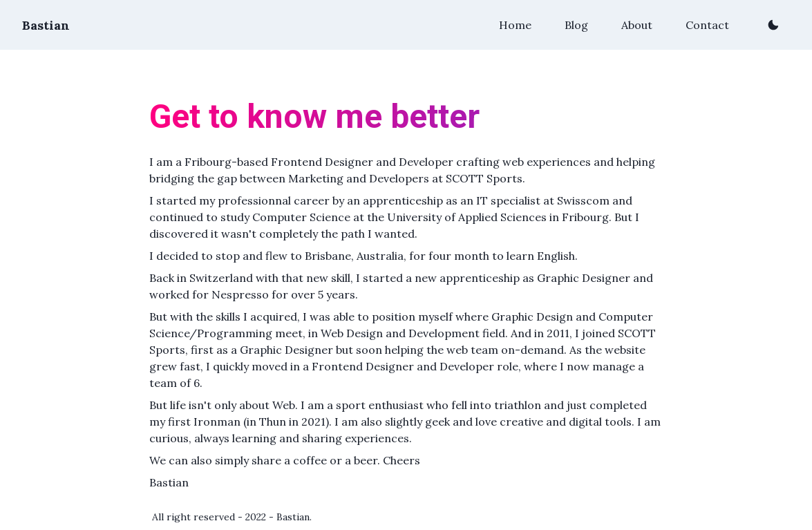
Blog (576, 25)
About (637, 25)
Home (515, 25)
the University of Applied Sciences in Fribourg (488, 217)
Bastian (46, 25)
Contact (707, 25)
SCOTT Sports (484, 178)
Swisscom (583, 200)
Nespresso (240, 294)
